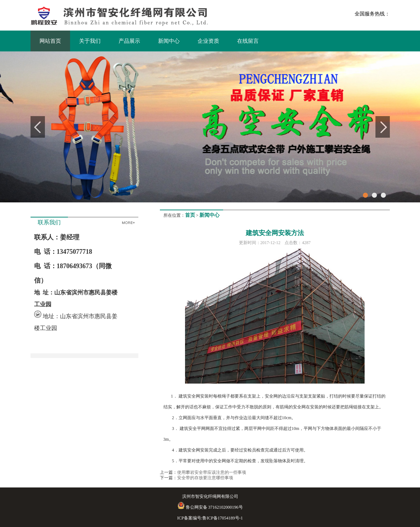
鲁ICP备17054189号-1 (223, 518)
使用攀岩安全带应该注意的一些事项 (212, 472)
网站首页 (50, 41)
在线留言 (248, 41)
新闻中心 (169, 41)
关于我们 (90, 41)
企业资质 (208, 41)
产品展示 (129, 41)
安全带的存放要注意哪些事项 (205, 478)
